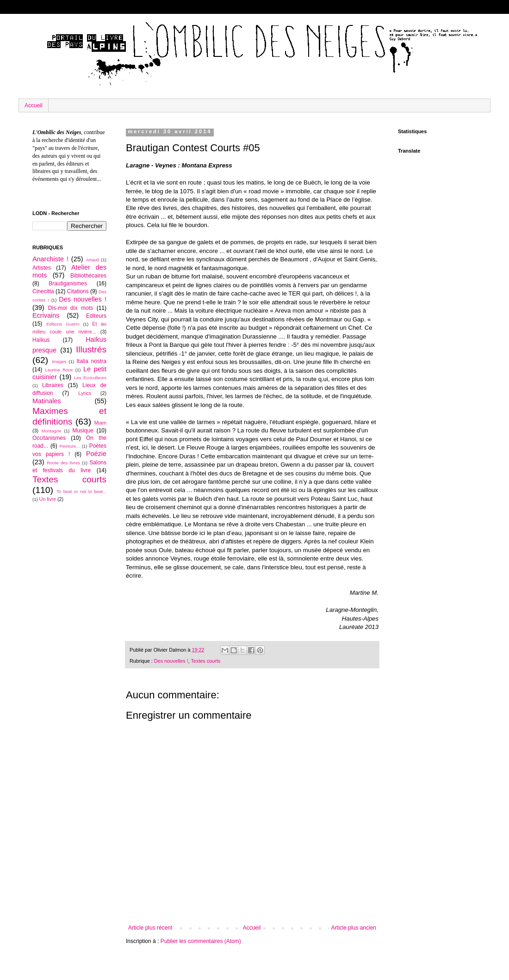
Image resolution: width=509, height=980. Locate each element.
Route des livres (63, 463)
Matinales (47, 401)
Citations (78, 291)
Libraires (53, 385)
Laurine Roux (59, 370)
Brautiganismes (68, 284)
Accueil (34, 105)
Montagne (52, 431)
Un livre (47, 499)
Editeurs (96, 316)
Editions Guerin (63, 324)
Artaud (92, 260)
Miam (100, 423)
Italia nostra (91, 361)
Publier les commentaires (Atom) (201, 941)
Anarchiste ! (50, 259)
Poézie (96, 454)
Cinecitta (43, 291)
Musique (83, 431)
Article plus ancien (354, 928)
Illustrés (91, 349)
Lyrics (85, 393)
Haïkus (41, 340)
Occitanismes (49, 438)
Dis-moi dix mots (71, 308)
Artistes (42, 268)
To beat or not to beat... (81, 491)
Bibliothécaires (88, 276)
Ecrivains (46, 315)
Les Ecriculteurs (90, 378)
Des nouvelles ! (171, 661)
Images (59, 361)
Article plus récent (150, 928)
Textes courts (205, 661)
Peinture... (70, 446)
